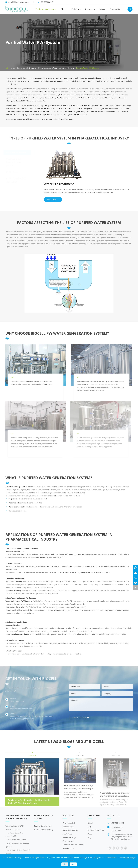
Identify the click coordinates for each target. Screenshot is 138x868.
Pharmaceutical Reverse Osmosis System (14, 162)
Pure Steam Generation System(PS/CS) (14, 834)
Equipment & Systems (46, 9)
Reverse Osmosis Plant (43, 826)
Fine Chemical (68, 841)
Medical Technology (70, 830)
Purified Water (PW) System (88, 68)
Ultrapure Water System (44, 817)
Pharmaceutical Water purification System (56, 68)
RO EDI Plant (12, 172)
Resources (90, 9)
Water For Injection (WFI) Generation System (15, 828)
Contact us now (82, 717)
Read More (55, 199)
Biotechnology (68, 827)
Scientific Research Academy (74, 845)
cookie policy (129, 858)
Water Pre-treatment (16, 152)
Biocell (64, 9)
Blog (89, 837)
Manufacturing (68, 848)
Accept (73, 864)
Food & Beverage (69, 837)
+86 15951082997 (47, 2)
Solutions (76, 9)
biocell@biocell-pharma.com (19, 2)
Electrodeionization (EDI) (44, 830)
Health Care (67, 834)
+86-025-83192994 (15, 701)
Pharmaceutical (69, 823)
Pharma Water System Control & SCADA (18, 852)
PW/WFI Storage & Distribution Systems (17, 845)
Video (90, 834)
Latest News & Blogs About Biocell (69, 743)
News (102, 9)
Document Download (96, 830)
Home (12, 68)
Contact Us (115, 9)
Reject (65, 864)
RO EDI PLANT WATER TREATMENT (16, 180)
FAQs (90, 827)
